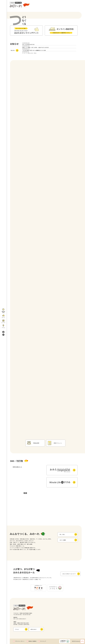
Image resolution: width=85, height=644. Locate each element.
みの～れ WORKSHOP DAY (28, 44)
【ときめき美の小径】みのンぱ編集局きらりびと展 (34, 50)
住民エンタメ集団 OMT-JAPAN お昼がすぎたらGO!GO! (35, 47)
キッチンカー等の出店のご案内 (29, 53)
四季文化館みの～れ (17, 467)
